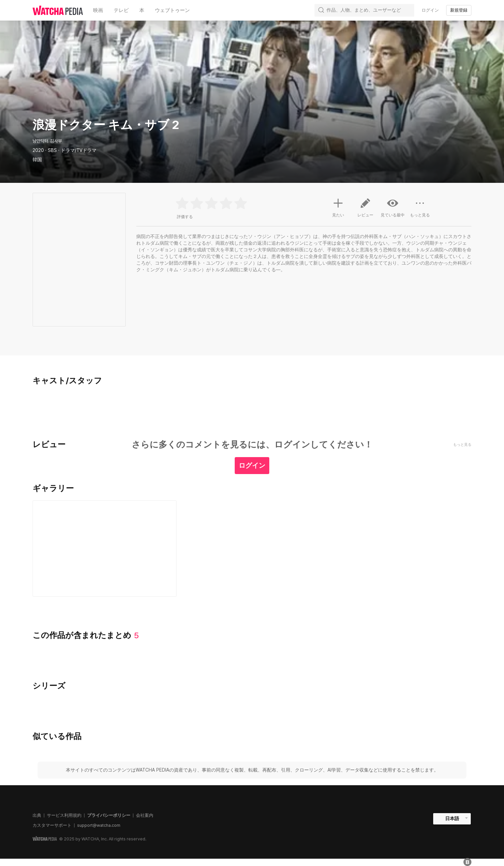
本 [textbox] (142, 10)
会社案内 (145, 815)
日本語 (452, 818)
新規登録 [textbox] (459, 10)
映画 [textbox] (98, 10)
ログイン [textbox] (430, 10)
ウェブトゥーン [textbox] (172, 10)
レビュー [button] (365, 210)
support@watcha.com (99, 825)
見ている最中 (393, 207)
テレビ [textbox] (121, 10)
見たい (338, 207)
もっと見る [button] (420, 210)
